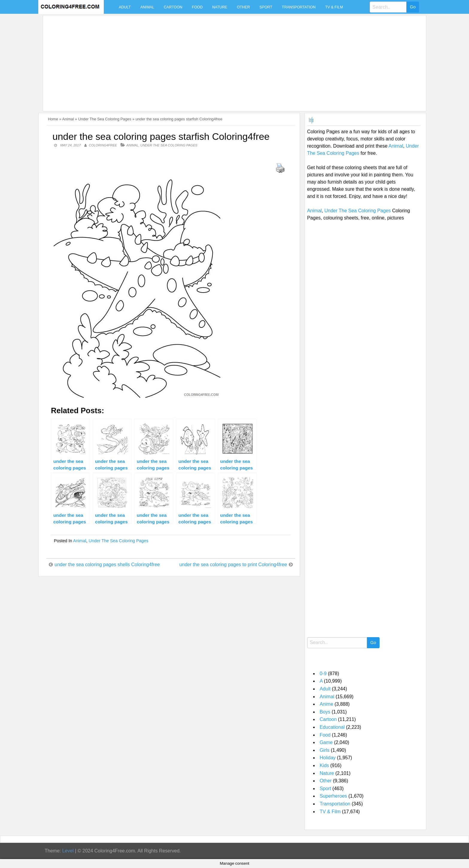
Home (53, 119)
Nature (220, 7)
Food (197, 7)
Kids (324, 765)
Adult (125, 7)
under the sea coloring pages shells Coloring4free (107, 565)
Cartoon (173, 7)
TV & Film (334, 7)
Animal (147, 7)
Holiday (328, 758)
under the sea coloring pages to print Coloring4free (233, 565)
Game (326, 742)
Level (68, 851)
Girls (325, 750)
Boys (325, 712)
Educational (332, 727)
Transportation (299, 7)
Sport (266, 7)
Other (243, 7)
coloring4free (103, 145)
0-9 (323, 674)
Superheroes (334, 796)
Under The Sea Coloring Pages (105, 119)
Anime (326, 704)
